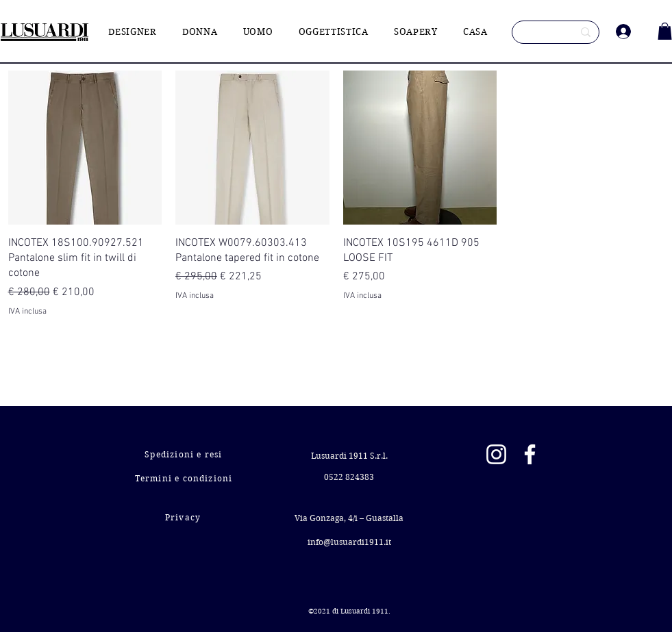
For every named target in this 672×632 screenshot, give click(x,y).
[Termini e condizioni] (185, 478)
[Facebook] (530, 454)
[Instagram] (496, 454)
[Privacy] (185, 517)
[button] (665, 31)
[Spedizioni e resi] (185, 454)
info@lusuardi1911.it (349, 542)
